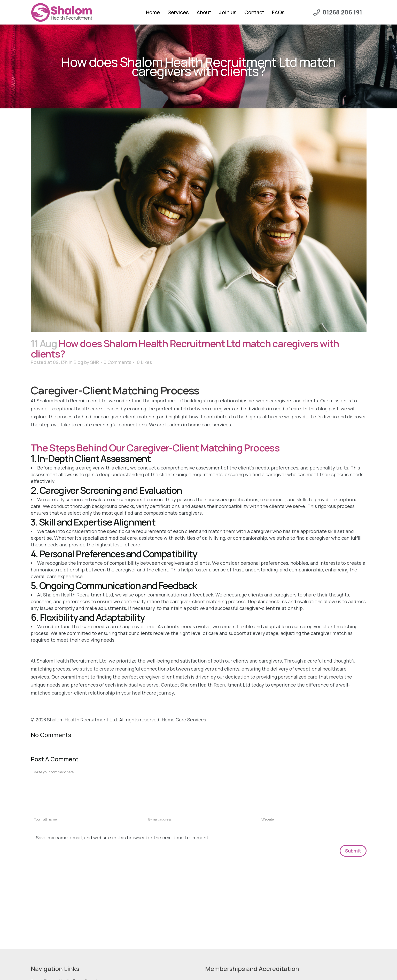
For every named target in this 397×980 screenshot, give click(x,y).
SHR (95, 362)
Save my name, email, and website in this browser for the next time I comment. (123, 838)
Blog (78, 362)
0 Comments (117, 362)
